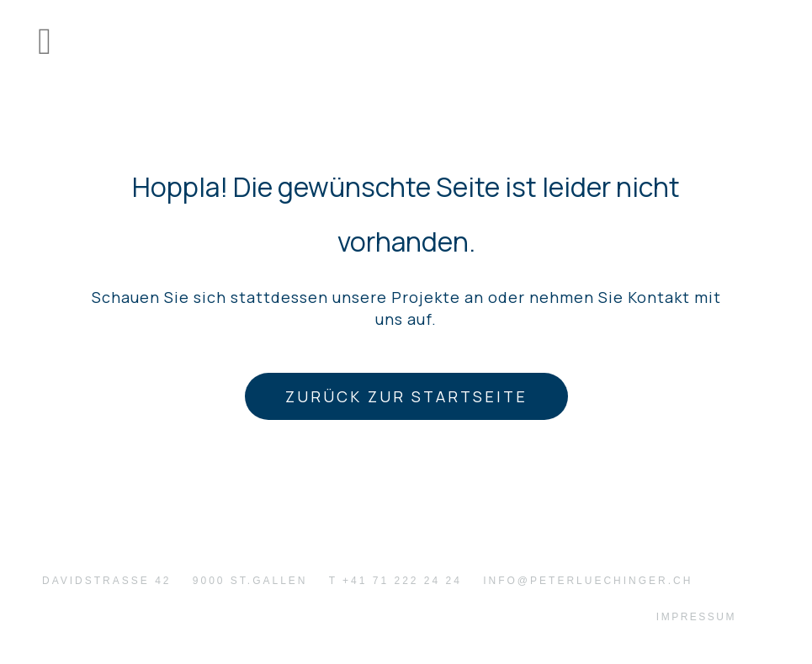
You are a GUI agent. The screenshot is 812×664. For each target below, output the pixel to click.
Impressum (696, 617)
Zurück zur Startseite (406, 396)
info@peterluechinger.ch (588, 581)
